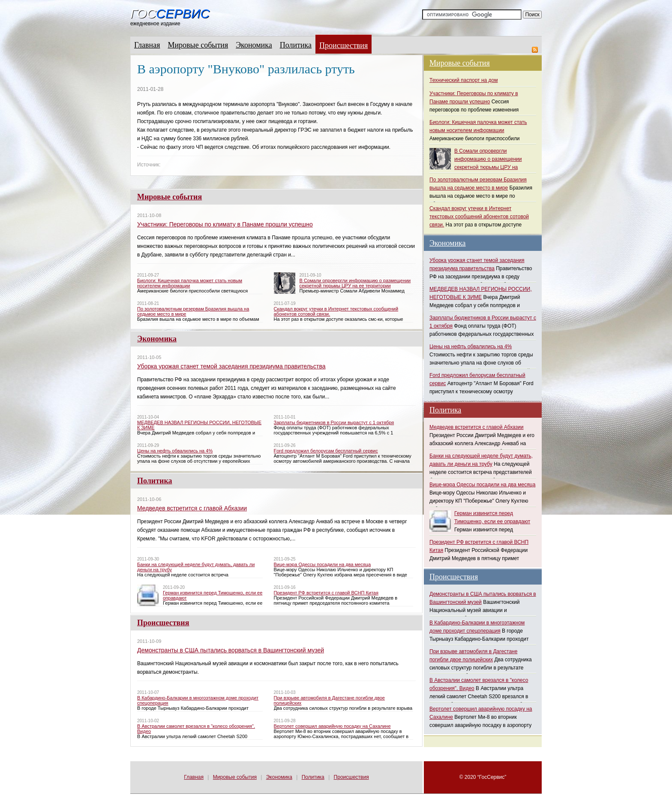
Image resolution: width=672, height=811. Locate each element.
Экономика (254, 45)
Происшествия (343, 45)
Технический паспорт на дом (463, 80)
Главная (147, 45)
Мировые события (198, 45)
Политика (296, 45)
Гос (170, 14)
